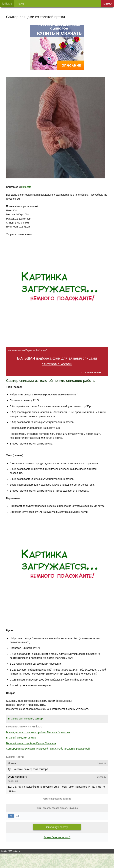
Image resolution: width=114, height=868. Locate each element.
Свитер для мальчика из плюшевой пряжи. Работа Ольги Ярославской (48, 749)
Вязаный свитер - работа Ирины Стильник (31, 743)
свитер (39, 719)
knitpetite (26, 187)
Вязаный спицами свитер (21, 738)
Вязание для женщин (21, 719)
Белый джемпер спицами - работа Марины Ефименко (38, 732)
